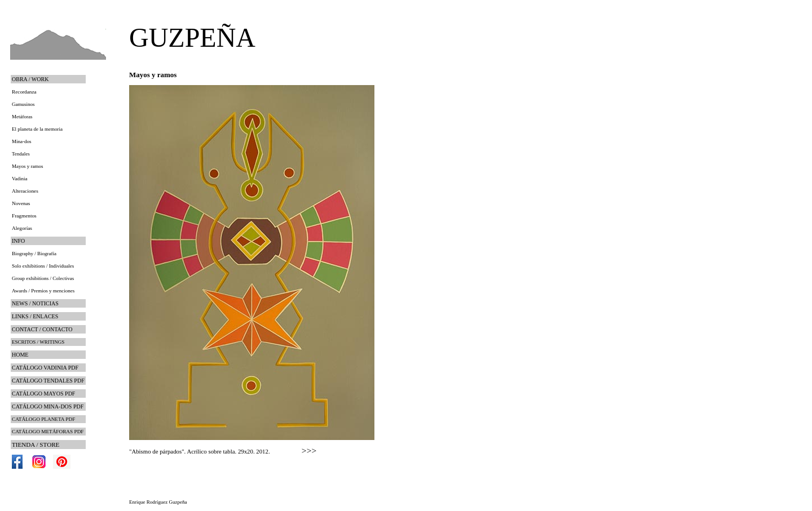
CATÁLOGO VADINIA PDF (45, 368)
